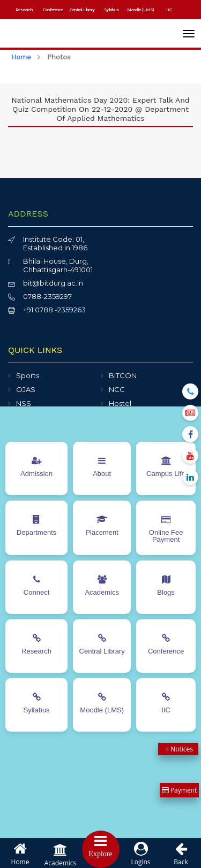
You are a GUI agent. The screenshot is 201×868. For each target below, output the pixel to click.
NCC (117, 389)
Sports (28, 375)
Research (24, 10)
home (21, 57)
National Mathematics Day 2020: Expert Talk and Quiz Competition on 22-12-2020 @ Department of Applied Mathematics (100, 109)
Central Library (82, 10)
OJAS (26, 389)
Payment (180, 790)
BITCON (123, 375)
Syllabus (111, 10)
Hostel (120, 403)
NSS (24, 403)
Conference (53, 10)
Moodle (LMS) (140, 10)
